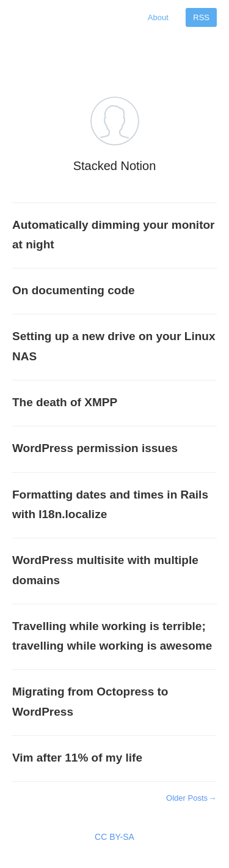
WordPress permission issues (95, 448)
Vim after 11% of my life (77, 758)
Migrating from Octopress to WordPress (90, 701)
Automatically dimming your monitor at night (113, 235)
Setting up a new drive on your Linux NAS (114, 346)
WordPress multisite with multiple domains (105, 570)
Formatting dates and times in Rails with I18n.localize (110, 504)
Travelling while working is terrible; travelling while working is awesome (112, 636)
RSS (201, 17)
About (158, 17)
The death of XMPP (65, 402)
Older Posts (191, 798)
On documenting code (74, 290)
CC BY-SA (114, 837)
